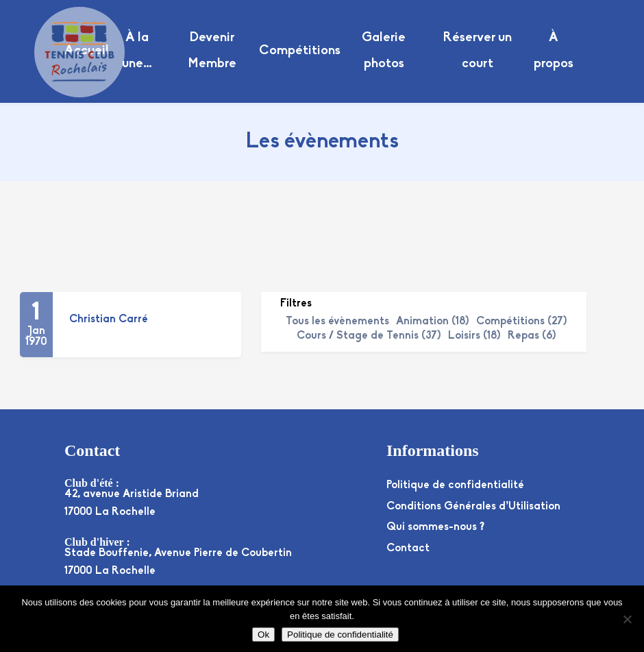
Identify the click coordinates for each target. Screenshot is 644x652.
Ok (263, 635)
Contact (408, 548)
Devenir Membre (212, 51)
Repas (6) (532, 336)
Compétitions (300, 51)
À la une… (137, 51)
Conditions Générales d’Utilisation (473, 507)
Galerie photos (384, 51)
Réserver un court (478, 51)
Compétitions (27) (522, 322)
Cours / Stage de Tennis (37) (369, 336)
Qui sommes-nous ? (435, 527)
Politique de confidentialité (455, 485)
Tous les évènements (337, 322)
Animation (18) (433, 322)
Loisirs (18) (474, 336)
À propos (554, 51)
